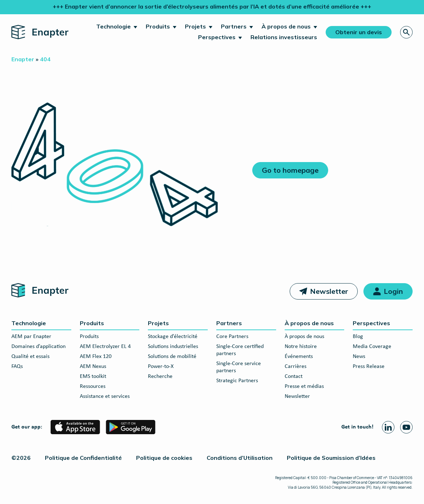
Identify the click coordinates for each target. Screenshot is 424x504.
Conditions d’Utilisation (240, 458)
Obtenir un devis (359, 32)
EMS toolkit (93, 376)
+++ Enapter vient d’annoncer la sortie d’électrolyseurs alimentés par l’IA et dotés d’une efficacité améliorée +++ (212, 6)
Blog (358, 337)
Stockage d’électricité (173, 337)
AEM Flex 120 (96, 357)
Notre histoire (301, 347)
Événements (299, 357)
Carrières (296, 367)
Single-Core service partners (239, 367)
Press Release (369, 367)
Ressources (93, 386)
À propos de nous (286, 26)
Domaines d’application (38, 347)
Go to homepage (290, 170)
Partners (234, 26)
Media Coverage (372, 347)
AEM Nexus (93, 367)
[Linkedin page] (388, 427)
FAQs (17, 367)
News (359, 357)
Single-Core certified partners (240, 350)
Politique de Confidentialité (83, 458)
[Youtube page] (406, 427)
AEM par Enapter (31, 337)
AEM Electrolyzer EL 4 (105, 347)
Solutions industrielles (173, 347)
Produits (158, 26)
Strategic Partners (237, 381)
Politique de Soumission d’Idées (331, 458)
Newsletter (329, 291)
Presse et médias (304, 386)
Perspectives (217, 37)
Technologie (113, 26)
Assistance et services (105, 396)
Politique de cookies (164, 458)
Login (393, 291)
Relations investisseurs (284, 37)
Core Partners (232, 337)
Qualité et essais (30, 357)
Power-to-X (161, 367)
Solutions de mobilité (172, 357)
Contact (294, 376)
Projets (195, 26)
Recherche (160, 376)
